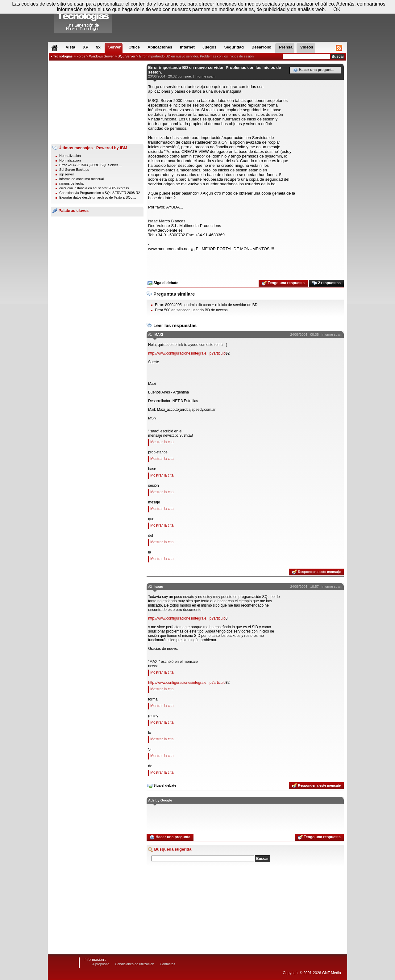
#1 (150, 334)
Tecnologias (63, 56)
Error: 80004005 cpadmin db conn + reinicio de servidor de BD (206, 305)
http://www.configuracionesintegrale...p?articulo (187, 353)
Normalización (70, 156)
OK (337, 9)
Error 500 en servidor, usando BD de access (191, 310)
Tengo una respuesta (283, 283)
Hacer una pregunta (313, 70)
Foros (81, 56)
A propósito (101, 964)
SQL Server (126, 56)
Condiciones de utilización (134, 964)
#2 (150, 587)
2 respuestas (326, 283)
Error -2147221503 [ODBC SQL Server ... (91, 165)
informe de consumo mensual (81, 179)
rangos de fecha (71, 183)
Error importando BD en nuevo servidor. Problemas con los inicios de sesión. (197, 56)
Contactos (168, 964)
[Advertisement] (97, 102)
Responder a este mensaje (316, 572)
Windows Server (102, 56)
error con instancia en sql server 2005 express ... (96, 188)
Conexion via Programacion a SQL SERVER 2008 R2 (100, 193)
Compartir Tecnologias (83, 18)
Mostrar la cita (162, 442)
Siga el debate (163, 283)
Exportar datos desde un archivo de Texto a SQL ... (98, 197)
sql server (67, 174)
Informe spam (205, 76)
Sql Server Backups (74, 170)
